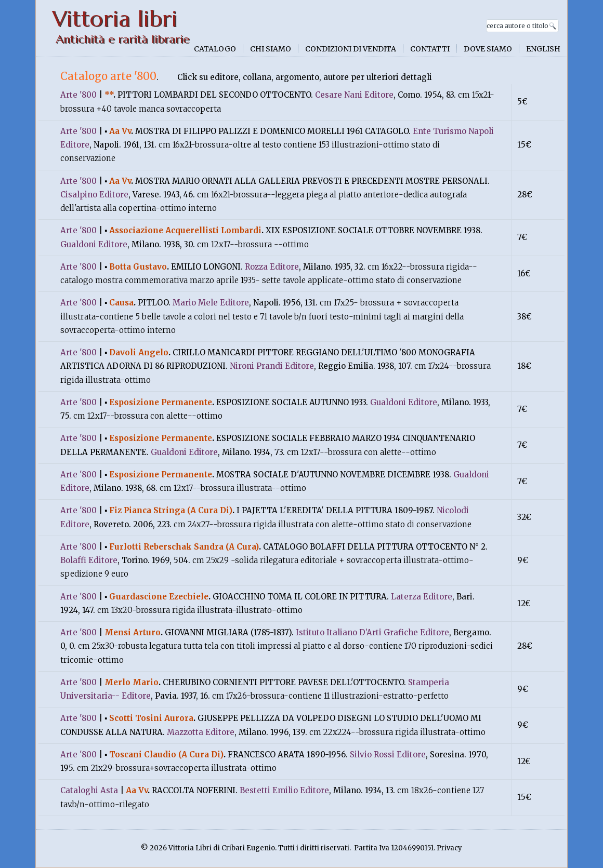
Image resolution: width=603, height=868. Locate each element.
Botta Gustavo (138, 267)
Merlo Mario (132, 682)
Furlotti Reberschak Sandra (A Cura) (184, 547)
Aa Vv (120, 131)
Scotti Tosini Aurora (151, 718)
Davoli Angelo (139, 352)
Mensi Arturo (133, 632)
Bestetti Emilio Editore (284, 790)
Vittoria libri (115, 19)
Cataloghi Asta (89, 790)
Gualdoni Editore (94, 244)
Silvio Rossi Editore (388, 755)
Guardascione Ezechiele (159, 597)
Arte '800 (78, 95)
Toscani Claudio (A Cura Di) (166, 755)
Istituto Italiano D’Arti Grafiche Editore (372, 632)
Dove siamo (488, 49)
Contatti (430, 49)
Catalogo (215, 49)
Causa (121, 303)
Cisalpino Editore (94, 195)
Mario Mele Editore (211, 303)
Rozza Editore (272, 267)
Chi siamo (271, 49)
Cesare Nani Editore (354, 95)
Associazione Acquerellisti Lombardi (185, 230)
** (109, 95)
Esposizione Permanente (161, 402)
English (543, 49)
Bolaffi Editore (89, 560)
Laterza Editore (422, 597)
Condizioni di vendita (351, 49)
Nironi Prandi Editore (272, 366)
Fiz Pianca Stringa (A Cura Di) (171, 510)
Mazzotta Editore (201, 732)
